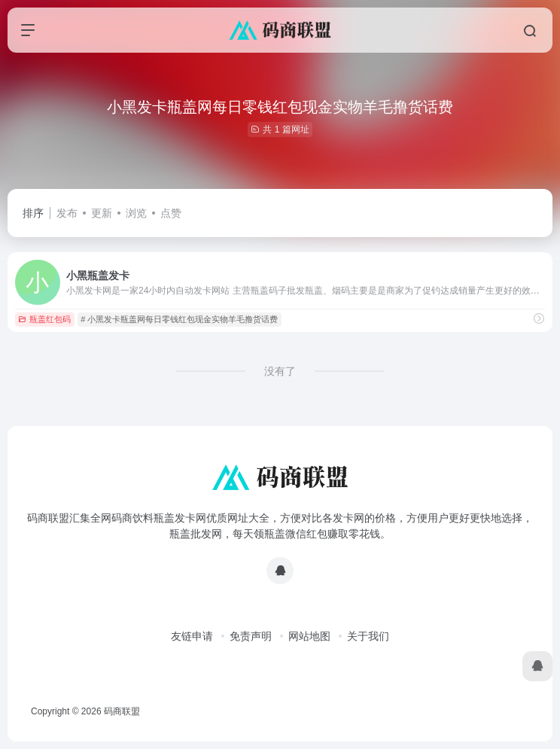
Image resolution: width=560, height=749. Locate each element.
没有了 (280, 371)
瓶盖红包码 (44, 319)
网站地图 (309, 636)
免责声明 (251, 636)
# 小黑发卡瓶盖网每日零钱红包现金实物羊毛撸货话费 (179, 319)
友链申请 (192, 636)
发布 (67, 213)
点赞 (171, 213)
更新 (102, 213)
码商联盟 (122, 711)
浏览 (136, 213)
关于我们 (368, 636)
